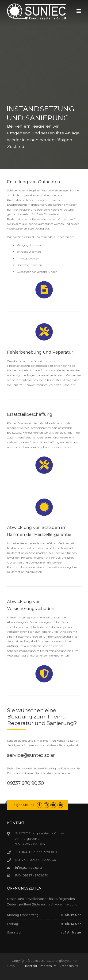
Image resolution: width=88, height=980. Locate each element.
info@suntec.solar (29, 868)
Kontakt (31, 966)
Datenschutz (69, 966)
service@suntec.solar (31, 755)
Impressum (48, 966)
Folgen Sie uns (23, 805)
